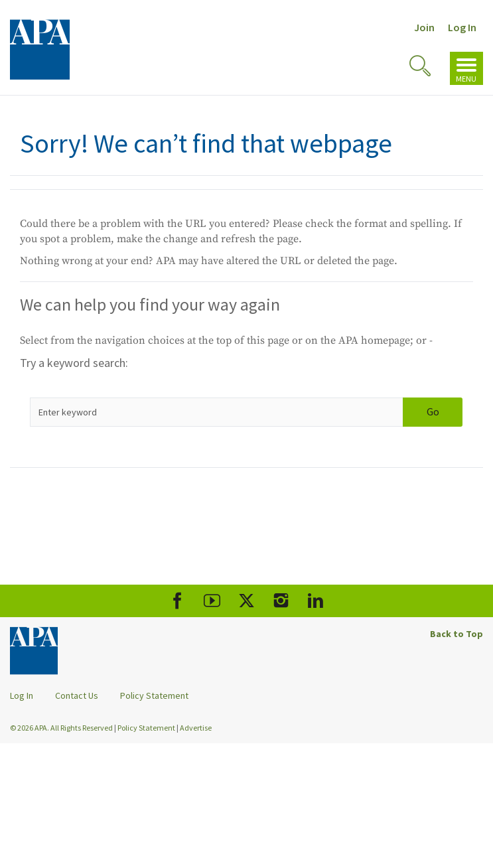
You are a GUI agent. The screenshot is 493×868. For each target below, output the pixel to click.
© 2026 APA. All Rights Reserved (62, 728)
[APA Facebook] (177, 601)
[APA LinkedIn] (316, 601)
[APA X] (246, 601)
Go (433, 411)
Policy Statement (154, 695)
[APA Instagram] (281, 601)
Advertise (196, 728)
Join (424, 27)
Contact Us (77, 695)
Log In (462, 27)
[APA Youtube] (212, 601)
